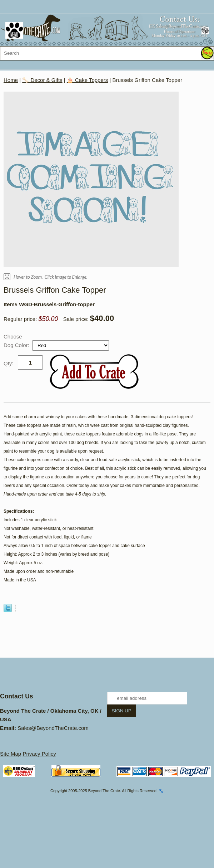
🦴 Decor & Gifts (42, 80)
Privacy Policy (39, 754)
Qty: (9, 363)
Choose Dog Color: (17, 341)
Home (11, 80)
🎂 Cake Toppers (87, 80)
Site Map (11, 754)
